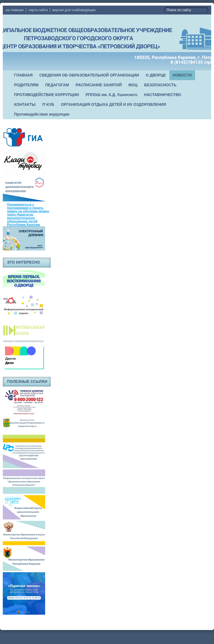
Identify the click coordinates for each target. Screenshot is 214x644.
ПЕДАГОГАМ (57, 85)
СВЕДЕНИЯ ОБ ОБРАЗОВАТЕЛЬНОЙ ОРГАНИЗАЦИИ (89, 75)
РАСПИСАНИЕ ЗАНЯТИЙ (99, 85)
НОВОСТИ (182, 75)
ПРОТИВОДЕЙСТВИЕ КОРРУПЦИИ (47, 95)
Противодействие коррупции (42, 114)
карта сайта (38, 10)
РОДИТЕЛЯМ (26, 85)
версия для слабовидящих (74, 10)
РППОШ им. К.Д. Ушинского (111, 95)
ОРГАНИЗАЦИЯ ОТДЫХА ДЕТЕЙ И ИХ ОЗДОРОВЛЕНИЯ (114, 105)
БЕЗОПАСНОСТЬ (160, 85)
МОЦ (133, 85)
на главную (15, 10)
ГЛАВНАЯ (24, 75)
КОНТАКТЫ (25, 105)
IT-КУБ (48, 105)
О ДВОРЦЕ (156, 75)
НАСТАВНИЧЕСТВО (163, 95)
